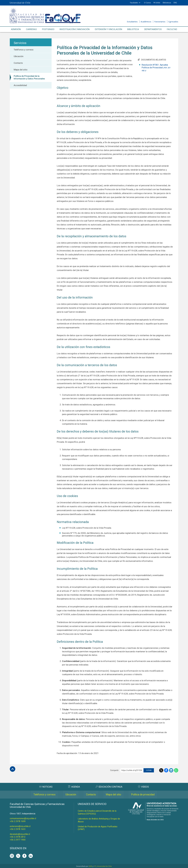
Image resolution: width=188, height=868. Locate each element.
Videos (144, 787)
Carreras (31, 29)
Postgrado (48, 29)
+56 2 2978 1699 (18, 821)
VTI (95, 866)
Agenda (74, 787)
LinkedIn (171, 770)
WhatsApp (176, 770)
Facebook (166, 770)
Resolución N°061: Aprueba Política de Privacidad (156, 68)
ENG (175, 3)
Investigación (75, 29)
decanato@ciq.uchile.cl (20, 834)
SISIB (90, 866)
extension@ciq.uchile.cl (20, 826)
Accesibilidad (20, 85)
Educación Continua (109, 787)
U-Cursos (148, 3)
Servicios (20, 43)
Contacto (18, 63)
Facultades (134, 3)
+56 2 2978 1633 (18, 829)
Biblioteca (134, 29)
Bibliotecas (167, 3)
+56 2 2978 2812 (18, 836)
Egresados (173, 22)
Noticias (45, 787)
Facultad (172, 29)
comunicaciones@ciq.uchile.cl (23, 819)
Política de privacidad (146, 795)
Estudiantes (132, 22)
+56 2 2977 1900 (18, 839)
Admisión (16, 29)
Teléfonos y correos (24, 50)
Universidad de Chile (104, 866)
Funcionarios (160, 22)
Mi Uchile (157, 3)
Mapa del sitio (21, 70)
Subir (13, 769)
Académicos (146, 22)
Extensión (109, 29)
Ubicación (19, 56)
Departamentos (153, 29)
